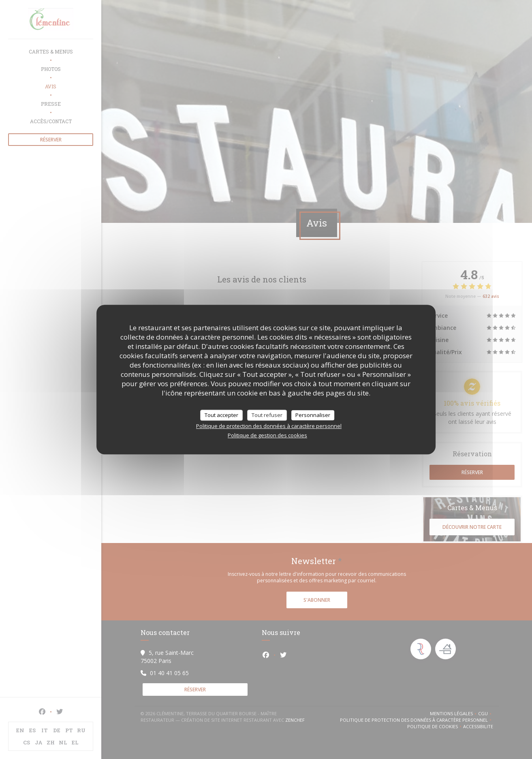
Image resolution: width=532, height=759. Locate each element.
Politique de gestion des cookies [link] (267, 435)
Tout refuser (267, 415)
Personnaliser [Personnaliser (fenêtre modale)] (313, 415)
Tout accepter (221, 415)
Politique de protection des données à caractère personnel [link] (269, 426)
